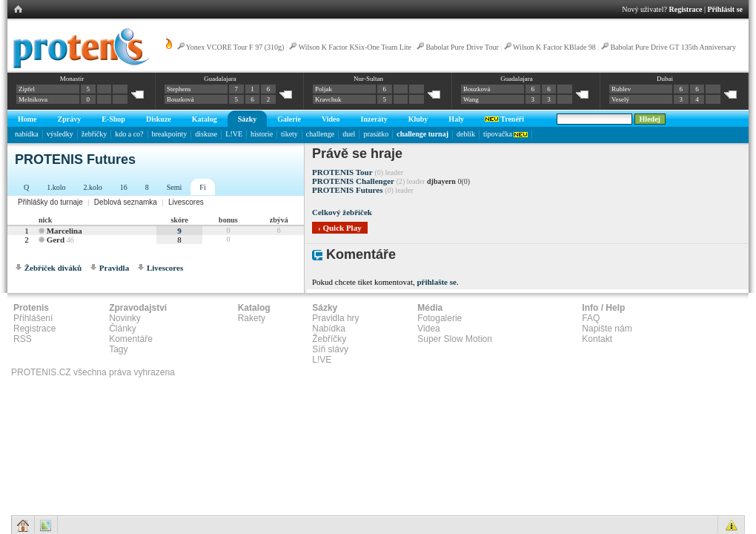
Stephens (179, 89)
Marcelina (64, 231)
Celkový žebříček (342, 212)
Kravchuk (328, 99)
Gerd (56, 240)
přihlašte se (436, 282)
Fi (202, 187)
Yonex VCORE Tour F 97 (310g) (235, 47)
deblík (466, 134)
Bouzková (180, 99)
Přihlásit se (726, 9)
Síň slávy (330, 349)
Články (123, 329)
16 (124, 187)
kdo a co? (129, 134)
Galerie (289, 119)
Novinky (125, 318)
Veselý (620, 99)
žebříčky (94, 134)
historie (262, 134)
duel (349, 134)
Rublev (621, 89)
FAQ (591, 318)
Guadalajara (220, 79)
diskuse (206, 134)
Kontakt (597, 339)
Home (27, 119)
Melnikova (33, 99)
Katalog (205, 119)
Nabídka (329, 329)
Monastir (72, 79)
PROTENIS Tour (342, 172)
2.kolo (93, 187)
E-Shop (113, 119)
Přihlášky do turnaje (50, 202)
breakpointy (170, 134)
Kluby (418, 119)
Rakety (252, 318)
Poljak (324, 89)
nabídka (27, 134)
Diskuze (159, 119)
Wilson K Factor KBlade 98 (554, 47)
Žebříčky (329, 339)
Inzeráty (374, 119)
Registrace (686, 9)
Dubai (665, 79)
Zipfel (27, 89)
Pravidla (114, 268)
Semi (175, 187)
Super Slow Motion (455, 339)
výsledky (60, 134)
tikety (289, 134)
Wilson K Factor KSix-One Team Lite (355, 47)
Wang (471, 99)
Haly (456, 119)
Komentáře (131, 339)
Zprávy (70, 119)
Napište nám (607, 329)
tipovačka (505, 134)
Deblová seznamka (126, 202)
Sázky (248, 119)
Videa (428, 329)
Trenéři (504, 119)
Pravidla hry (335, 318)
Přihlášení (33, 318)
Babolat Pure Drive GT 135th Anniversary (673, 47)
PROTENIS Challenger (353, 181)
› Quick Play (340, 228)
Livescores (186, 202)
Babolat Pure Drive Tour (462, 47)
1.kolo (56, 187)
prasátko (376, 134)
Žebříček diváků (53, 268)
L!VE (234, 134)
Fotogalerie (440, 318)
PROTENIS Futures (347, 190)
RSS (23, 339)
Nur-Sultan (368, 79)
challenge (320, 134)
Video (331, 119)
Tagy (118, 349)
